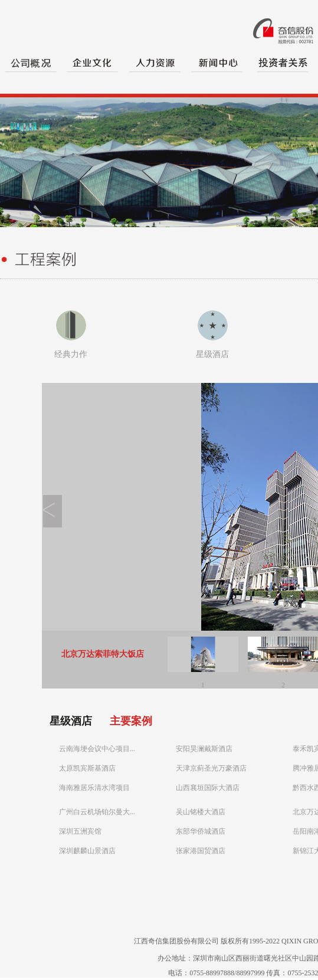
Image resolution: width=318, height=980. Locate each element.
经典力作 (71, 354)
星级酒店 (212, 354)
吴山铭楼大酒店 (201, 812)
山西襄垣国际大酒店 (208, 788)
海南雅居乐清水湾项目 (94, 788)
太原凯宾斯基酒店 (87, 768)
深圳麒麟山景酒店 (87, 851)
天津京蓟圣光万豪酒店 (211, 768)
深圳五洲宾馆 (80, 831)
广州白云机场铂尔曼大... (97, 812)
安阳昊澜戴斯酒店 (204, 749)
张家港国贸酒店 (201, 851)
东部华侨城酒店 (201, 831)
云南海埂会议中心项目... (97, 749)
